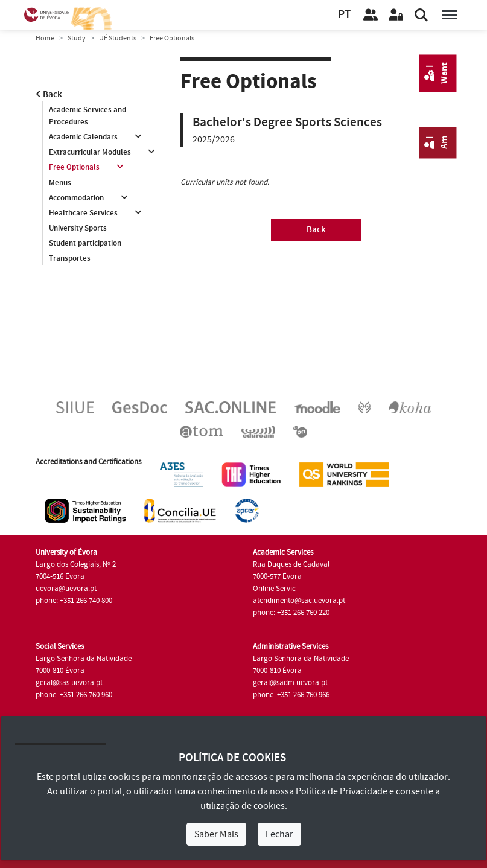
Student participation (85, 243)
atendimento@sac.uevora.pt (299, 601)
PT (344, 15)
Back (49, 94)
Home (45, 38)
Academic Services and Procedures (88, 116)
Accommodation (76, 198)
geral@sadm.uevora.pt (290, 683)
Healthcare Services (83, 213)
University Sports (78, 228)
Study (77, 38)
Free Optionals (74, 167)
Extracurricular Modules (90, 152)
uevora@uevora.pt (66, 589)
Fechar (279, 834)
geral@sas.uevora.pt (69, 683)
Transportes (70, 258)
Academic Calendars (83, 137)
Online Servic (274, 589)
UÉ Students (118, 38)
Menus (60, 183)
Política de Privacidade (342, 791)
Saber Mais (216, 834)
